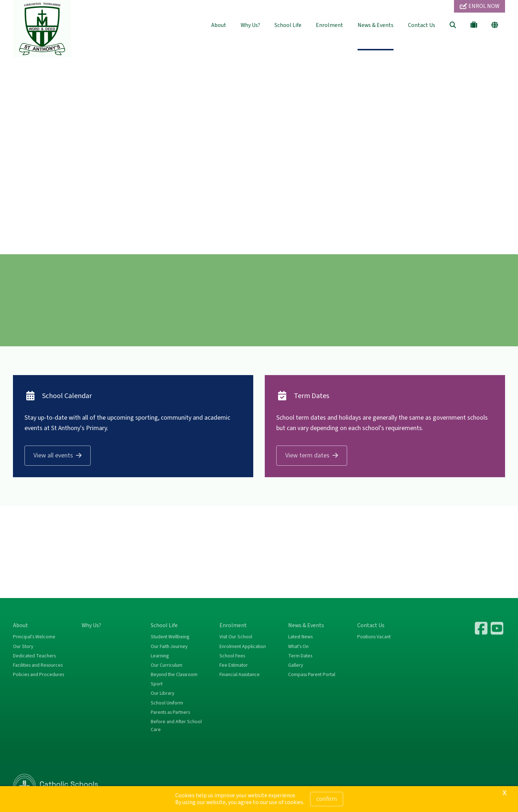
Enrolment (330, 25)
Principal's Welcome (34, 637)
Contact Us (422, 25)
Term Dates (300, 656)
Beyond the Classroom (174, 675)
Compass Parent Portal (312, 675)
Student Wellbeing (170, 637)
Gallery (296, 665)
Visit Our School (236, 637)
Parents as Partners (170, 712)
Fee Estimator (234, 665)
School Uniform (167, 703)
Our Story (23, 647)
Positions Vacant (374, 637)
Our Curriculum (167, 665)
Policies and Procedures (38, 675)
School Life (288, 25)
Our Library (162, 693)
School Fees (232, 656)
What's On (298, 647)
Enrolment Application (243, 647)
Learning (160, 656)
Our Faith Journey (169, 647)
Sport (157, 684)
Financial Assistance (240, 675)
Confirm (327, 799)
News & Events (376, 25)
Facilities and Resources (38, 665)
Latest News (300, 637)
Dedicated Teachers (34, 656)
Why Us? (250, 25)
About (219, 25)
